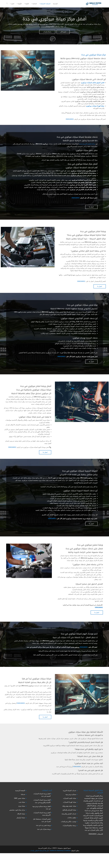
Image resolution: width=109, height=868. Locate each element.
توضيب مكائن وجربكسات (69, 822)
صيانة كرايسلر (21, 818)
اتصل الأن (63, 32)
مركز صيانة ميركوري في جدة (94, 55)
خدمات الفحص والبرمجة (69, 814)
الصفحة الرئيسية (20, 791)
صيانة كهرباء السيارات (70, 802)
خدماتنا (23, 794)
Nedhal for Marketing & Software (60, 851)
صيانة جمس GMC (20, 798)
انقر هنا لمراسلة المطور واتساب (39, 851)
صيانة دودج (22, 806)
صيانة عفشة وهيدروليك (69, 806)
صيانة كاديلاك (21, 814)
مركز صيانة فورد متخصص (17, 810)
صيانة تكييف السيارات (70, 798)
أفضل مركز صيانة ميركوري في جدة (55, 19)
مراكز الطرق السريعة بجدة (87, 144)
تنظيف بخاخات (72, 818)
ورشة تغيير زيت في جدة (43, 825)
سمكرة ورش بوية (71, 794)
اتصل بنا (91, 207)
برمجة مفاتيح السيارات (69, 825)
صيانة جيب (22, 802)
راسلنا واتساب (47, 32)
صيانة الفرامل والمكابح (69, 810)
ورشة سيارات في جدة (44, 829)
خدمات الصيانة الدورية (70, 791)
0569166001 (70, 119)
